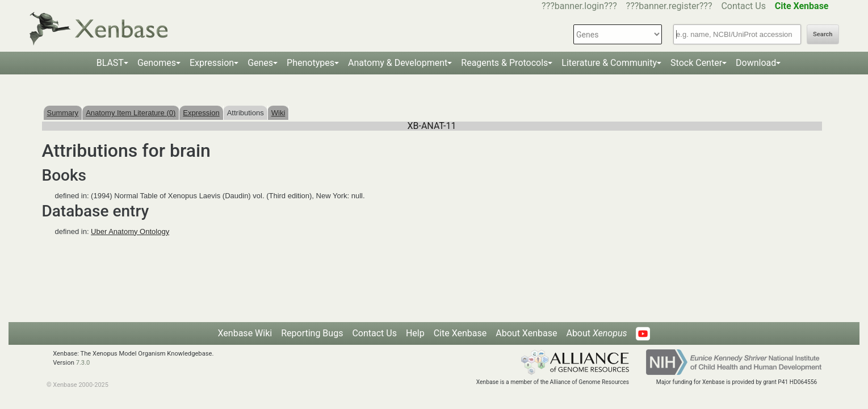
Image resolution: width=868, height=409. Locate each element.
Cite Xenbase (460, 333)
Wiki (278, 113)
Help (415, 333)
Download (756, 63)
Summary (63, 113)
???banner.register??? (669, 6)
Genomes (157, 63)
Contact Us (743, 6)
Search (823, 34)
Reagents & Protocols (504, 63)
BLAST (110, 63)
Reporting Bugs (312, 333)
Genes (260, 63)
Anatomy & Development (398, 63)
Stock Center (696, 63)
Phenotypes (311, 63)
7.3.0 (83, 363)
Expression (212, 63)
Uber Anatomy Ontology (130, 231)
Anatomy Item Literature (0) (131, 113)
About (596, 333)
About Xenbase (526, 333)
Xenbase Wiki (245, 333)
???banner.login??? (579, 6)
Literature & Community (609, 63)
